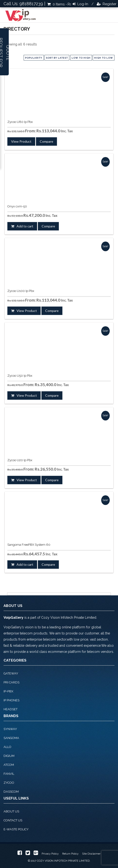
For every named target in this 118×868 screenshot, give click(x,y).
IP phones (11, 700)
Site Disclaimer (91, 854)
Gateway (11, 673)
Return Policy (70, 854)
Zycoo (9, 783)
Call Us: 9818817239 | (24, 4)
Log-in (82, 4)
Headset (11, 709)
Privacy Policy (50, 854)
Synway (10, 729)
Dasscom (11, 792)
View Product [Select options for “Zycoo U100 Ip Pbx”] (27, 311)
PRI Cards (11, 682)
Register (109, 4)
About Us (11, 811)
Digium (9, 756)
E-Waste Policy (16, 829)
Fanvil (9, 774)
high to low (104, 58)
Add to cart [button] (25, 226)
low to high (81, 58)
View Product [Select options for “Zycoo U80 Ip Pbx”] (21, 141)
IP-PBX (8, 691)
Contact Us (13, 820)
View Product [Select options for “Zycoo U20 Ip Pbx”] (27, 480)
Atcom (9, 765)
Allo (7, 747)
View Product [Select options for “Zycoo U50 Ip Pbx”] (27, 395)
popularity (34, 58)
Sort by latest (57, 58)
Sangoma (11, 738)
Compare (46, 141)
